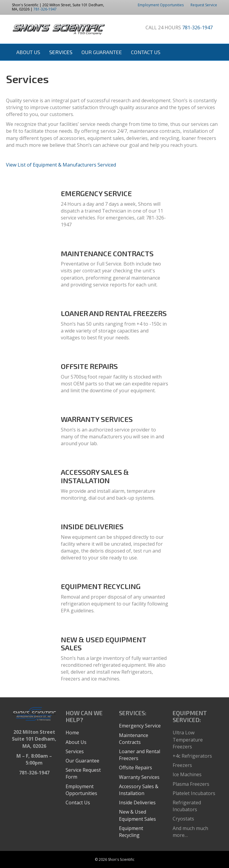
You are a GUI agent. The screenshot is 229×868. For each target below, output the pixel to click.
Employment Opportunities (161, 5)
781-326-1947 (45, 9)
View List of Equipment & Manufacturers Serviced (61, 165)
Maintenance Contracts (134, 739)
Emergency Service (140, 726)
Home (72, 733)
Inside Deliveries (137, 803)
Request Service (204, 5)
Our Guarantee (102, 52)
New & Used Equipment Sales (137, 815)
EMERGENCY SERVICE (96, 193)
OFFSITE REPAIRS (89, 366)
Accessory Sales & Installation (139, 790)
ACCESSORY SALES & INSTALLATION (95, 476)
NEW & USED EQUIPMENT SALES (103, 644)
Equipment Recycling (131, 832)
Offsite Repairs (136, 768)
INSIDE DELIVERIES (92, 526)
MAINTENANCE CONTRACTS (107, 253)
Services (61, 52)
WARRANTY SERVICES (97, 419)
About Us (28, 52)
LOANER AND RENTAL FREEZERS (114, 313)
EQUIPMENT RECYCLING (101, 586)
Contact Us (146, 52)
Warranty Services (139, 777)
